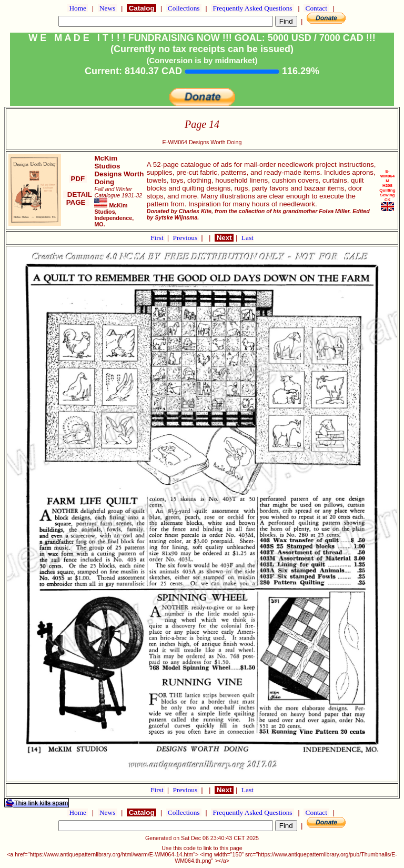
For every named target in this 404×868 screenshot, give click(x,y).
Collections (184, 8)
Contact (316, 8)
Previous (186, 238)
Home (78, 8)
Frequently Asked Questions (252, 8)
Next (224, 238)
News (108, 8)
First (158, 238)
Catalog (142, 8)
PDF (78, 179)
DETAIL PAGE (78, 198)
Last (248, 238)
